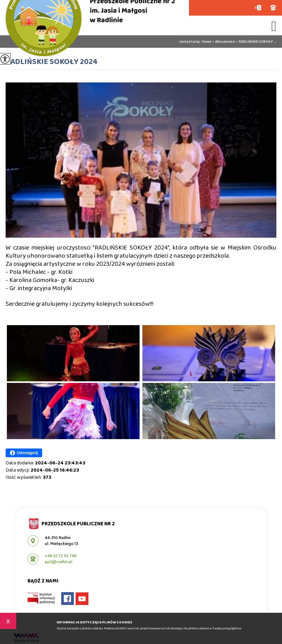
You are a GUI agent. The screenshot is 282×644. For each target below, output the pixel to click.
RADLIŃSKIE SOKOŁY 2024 (52, 62)
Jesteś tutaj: (190, 42)
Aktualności (223, 42)
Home (207, 42)
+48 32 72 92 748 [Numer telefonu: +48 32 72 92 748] (61, 556)
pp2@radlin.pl (258, 8)
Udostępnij (24, 453)
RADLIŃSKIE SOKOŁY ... (256, 42)
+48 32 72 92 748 (273, 8)
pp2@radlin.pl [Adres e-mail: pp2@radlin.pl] (59, 562)
